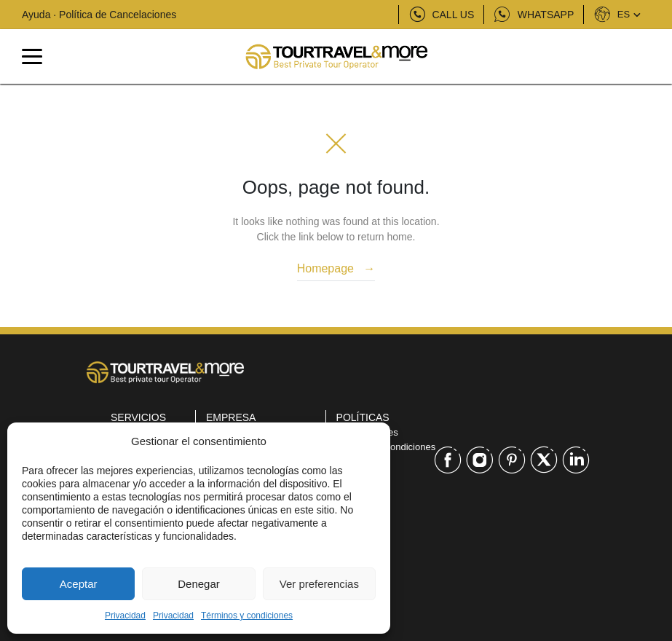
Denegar (199, 584)
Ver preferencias (319, 584)
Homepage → (336, 268)
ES (617, 15)
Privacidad (125, 616)
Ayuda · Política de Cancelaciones (99, 15)
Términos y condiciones (247, 616)
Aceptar (79, 584)
